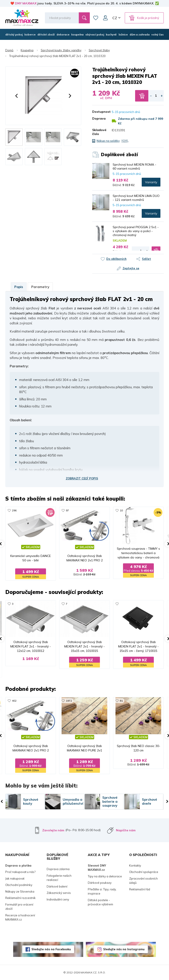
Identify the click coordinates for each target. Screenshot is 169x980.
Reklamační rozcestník (20, 898)
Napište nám (126, 830)
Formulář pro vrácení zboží (19, 907)
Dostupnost (99, 112)
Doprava (99, 118)
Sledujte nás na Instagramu (124, 949)
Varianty (151, 182)
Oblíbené (96, 18)
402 (14, 701)
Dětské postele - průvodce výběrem (100, 902)
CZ (115, 18)
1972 (69, 701)
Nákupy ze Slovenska (20, 891)
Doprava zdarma (58, 869)
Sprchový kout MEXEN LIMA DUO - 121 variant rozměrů (136, 198)
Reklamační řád (140, 889)
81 (121, 701)
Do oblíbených (116, 259)
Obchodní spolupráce (144, 872)
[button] (17, 96)
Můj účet (105, 18)
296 (14, 510)
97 (67, 510)
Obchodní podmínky (19, 885)
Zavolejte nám (53, 830)
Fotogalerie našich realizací (59, 878)
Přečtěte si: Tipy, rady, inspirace (102, 891)
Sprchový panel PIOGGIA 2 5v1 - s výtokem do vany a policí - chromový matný (136, 231)
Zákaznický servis (59, 893)
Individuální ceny (58, 899)
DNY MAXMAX (26, 3)
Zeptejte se (131, 268)
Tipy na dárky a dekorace (105, 876)
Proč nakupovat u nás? (20, 872)
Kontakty (135, 865)
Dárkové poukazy (100, 883)
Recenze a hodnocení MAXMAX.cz (20, 917)
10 (121, 510)
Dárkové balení (57, 886)
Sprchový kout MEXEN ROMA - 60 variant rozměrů (134, 166)
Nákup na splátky (108, 141)
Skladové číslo (99, 132)
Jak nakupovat (15, 878)
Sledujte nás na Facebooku (51, 949)
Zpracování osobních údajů (143, 881)
